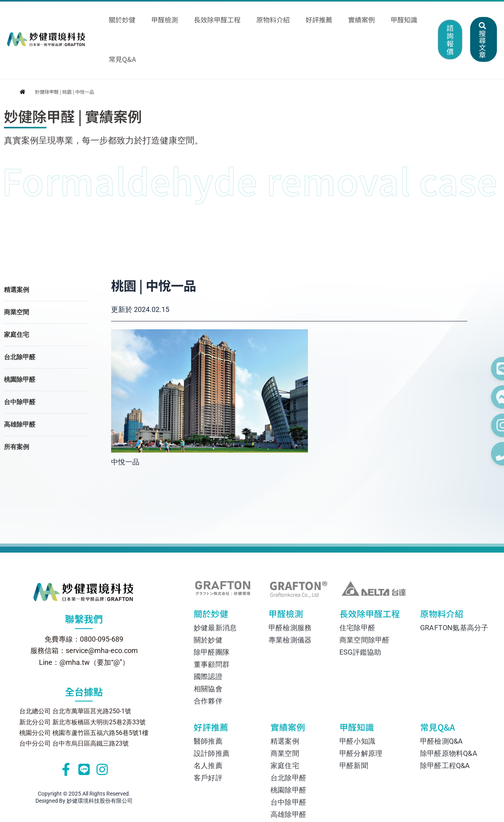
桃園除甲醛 (20, 341)
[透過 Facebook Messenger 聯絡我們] (484, 397)
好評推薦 (218, 691)
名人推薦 (208, 727)
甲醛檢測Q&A (441, 703)
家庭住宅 (17, 296)
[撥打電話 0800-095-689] (484, 454)
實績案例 (293, 691)
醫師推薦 (208, 703)
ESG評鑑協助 (360, 614)
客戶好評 (208, 739)
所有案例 (17, 408)
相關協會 (208, 650)
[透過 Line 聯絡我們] (484, 369)
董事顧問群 (212, 626)
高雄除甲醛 (20, 386)
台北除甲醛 (20, 318)
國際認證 (208, 638)
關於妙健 (217, 577)
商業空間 (17, 274)
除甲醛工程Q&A (445, 727)
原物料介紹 (440, 577)
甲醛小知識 (357, 703)
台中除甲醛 (20, 363)
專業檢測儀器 (290, 602)
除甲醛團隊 (212, 614)
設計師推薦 (212, 715)
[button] (427, 16)
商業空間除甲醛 (364, 602)
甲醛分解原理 (361, 715)
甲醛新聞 (354, 727)
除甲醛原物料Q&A (449, 715)
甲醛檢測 (290, 577)
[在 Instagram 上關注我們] (484, 425)
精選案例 (17, 251)
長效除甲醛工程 (365, 577)
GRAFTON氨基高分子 (451, 589)
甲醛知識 (360, 691)
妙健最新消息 (215, 589)
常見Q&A (446, 691)
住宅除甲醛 (357, 589)
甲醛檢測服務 (290, 589)
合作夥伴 (208, 663)
